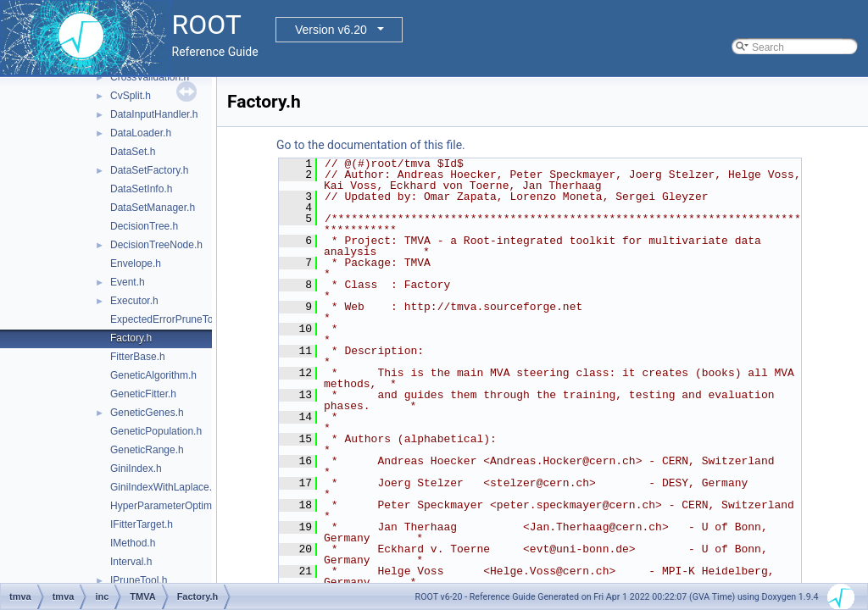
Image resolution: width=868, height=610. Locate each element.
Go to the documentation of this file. (371, 145)
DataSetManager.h (153, 208)
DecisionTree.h (144, 226)
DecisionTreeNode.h (156, 245)
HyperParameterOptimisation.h (180, 506)
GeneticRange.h (147, 450)
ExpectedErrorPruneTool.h (170, 319)
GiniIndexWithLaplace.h (164, 487)
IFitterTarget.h (142, 524)
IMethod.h (133, 543)
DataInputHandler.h (154, 114)
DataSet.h (133, 152)
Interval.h (131, 562)
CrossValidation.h (150, 77)
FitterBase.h (138, 357)
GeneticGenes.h (147, 413)
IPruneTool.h (139, 580)
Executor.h (134, 301)
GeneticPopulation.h (156, 431)
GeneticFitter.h (143, 394)
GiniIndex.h (136, 469)
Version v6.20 (331, 30)
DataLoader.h (141, 133)
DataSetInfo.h (141, 189)
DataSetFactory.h (149, 170)
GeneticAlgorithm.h (153, 375)
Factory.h (131, 338)
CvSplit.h (131, 96)
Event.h (128, 282)
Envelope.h (136, 263)
